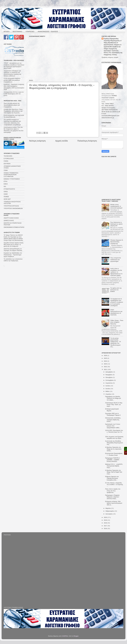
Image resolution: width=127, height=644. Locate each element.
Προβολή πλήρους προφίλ (110, 57)
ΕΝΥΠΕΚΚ (7, 164)
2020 (106, 517)
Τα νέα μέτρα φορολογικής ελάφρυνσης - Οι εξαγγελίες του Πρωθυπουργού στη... (116, 342)
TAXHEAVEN (8, 156)
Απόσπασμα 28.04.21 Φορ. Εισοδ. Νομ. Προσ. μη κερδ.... (114, 404)
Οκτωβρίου (109, 377)
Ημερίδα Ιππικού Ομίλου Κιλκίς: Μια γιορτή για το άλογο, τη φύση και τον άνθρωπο (14, 245)
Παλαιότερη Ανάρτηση (87, 141)
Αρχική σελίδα (62, 141)
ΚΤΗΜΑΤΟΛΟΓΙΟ (9, 189)
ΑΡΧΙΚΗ (7, 31)
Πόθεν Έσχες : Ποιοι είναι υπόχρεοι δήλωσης (117, 322)
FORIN (6, 161)
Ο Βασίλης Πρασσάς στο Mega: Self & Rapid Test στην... (114, 472)
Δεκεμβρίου (109, 372)
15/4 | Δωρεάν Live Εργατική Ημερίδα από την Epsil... (114, 437)
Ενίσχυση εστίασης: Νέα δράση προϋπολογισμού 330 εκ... (114, 503)
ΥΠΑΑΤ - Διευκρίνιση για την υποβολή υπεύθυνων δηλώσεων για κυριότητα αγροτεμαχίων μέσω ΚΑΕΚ (14, 66)
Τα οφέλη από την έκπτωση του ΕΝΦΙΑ (116, 290)
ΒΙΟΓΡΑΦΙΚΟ (17, 31)
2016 (106, 528)
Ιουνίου (108, 389)
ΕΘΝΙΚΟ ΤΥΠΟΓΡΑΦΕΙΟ (12, 179)
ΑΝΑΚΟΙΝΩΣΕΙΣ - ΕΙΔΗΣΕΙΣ (48, 31)
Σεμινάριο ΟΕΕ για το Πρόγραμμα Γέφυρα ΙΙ (113, 414)
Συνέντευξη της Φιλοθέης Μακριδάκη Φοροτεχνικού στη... (114, 443)
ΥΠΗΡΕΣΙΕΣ (30, 31)
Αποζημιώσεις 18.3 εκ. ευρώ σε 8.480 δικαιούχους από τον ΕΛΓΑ (14, 94)
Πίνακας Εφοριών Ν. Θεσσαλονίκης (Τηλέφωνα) (117, 242)
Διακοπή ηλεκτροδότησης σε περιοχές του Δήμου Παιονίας (13, 250)
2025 (106, 358)
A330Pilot (65, 636)
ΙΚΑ (5, 186)
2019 (106, 520)
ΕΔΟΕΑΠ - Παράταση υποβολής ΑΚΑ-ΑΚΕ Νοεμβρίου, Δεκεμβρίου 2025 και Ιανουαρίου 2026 (14, 87)
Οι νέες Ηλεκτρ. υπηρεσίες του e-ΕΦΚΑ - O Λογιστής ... (114, 485)
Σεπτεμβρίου (110, 380)
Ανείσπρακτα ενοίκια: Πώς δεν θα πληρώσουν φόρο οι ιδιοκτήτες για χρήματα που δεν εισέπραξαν (14, 130)
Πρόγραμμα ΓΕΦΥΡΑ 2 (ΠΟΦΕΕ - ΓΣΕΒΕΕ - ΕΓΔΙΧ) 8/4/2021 (113, 460)
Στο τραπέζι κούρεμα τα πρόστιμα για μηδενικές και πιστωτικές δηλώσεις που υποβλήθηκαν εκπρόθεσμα (12, 122)
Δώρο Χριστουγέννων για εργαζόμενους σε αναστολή (116, 312)
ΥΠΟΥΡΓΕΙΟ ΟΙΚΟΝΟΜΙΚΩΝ (13, 208)
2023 (106, 364)
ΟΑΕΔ (6, 192)
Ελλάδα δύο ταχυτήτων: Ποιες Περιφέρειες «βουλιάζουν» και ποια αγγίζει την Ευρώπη (13, 111)
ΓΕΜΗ (6, 170)
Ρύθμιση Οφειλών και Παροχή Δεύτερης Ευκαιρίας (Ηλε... (112, 478)
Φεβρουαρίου (110, 511)
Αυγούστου (109, 383)
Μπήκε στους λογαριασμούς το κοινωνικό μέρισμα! (116, 206)
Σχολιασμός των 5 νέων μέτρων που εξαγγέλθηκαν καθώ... (113, 426)
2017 (106, 526)
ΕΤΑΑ (6, 181)
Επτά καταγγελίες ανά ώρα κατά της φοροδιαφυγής (14, 116)
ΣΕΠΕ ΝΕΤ (7, 199)
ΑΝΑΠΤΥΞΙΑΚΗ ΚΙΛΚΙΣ (11, 218)
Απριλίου (109, 394)
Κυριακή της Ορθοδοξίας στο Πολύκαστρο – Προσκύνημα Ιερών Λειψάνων (13, 255)
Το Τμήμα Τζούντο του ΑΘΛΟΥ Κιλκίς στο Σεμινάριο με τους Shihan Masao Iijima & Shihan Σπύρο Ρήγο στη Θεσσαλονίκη (13, 238)
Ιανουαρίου (109, 514)
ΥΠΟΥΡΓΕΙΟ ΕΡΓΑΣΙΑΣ (11, 206)
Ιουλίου (108, 386)
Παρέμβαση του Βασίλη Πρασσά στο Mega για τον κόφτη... (113, 398)
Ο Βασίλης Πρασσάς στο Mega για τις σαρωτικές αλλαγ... (113, 449)
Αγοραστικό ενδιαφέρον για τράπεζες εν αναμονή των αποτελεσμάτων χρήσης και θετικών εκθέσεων (12, 73)
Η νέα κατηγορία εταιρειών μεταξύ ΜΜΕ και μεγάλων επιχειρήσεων (12, 80)
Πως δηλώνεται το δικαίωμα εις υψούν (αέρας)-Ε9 (116, 224)
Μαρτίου (108, 508)
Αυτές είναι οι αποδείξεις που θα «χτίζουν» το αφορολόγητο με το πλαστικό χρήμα (116, 272)
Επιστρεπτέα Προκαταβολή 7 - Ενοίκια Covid (114, 454)
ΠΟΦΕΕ (6, 197)
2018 (106, 523)
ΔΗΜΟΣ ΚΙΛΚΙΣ (9, 220)
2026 (106, 356)
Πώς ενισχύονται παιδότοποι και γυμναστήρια (116, 260)
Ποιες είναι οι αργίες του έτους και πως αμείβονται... (113, 491)
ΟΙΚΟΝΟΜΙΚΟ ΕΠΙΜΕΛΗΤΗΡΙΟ (14, 227)
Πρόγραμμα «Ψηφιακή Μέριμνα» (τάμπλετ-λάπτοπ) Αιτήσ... (112, 497)
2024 (106, 361)
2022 (106, 367)
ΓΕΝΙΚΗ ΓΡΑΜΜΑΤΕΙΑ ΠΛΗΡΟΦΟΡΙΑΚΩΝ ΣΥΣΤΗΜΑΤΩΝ (11, 175)
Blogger (76, 636)
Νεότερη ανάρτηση (37, 141)
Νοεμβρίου (109, 375)
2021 (106, 369)
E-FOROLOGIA (9, 159)
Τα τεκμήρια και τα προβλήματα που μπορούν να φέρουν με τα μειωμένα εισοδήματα (117, 302)
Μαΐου (108, 391)
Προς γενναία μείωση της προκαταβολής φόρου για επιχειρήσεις (12, 105)
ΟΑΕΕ (6, 194)
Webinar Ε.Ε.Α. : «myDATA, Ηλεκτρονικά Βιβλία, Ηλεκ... (114, 466)
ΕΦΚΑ (6, 184)
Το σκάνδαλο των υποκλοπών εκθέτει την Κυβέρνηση (13, 260)
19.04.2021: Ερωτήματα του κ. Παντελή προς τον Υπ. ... (114, 432)
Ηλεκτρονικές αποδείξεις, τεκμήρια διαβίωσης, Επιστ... (113, 420)
